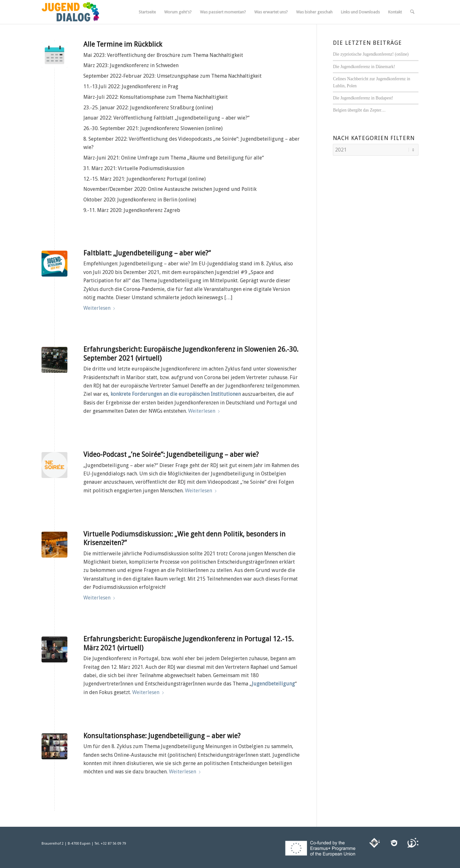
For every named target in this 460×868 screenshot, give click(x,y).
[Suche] (412, 12)
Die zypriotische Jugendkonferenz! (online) (371, 54)
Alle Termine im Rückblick (123, 44)
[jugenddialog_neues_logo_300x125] (70, 12)
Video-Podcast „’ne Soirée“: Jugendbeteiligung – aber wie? (171, 454)
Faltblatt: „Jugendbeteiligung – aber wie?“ (147, 253)
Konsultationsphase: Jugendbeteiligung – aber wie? (162, 736)
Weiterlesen (100, 308)
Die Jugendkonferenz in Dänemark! (364, 67)
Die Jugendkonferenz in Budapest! (363, 98)
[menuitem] (147, 12)
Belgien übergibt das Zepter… (359, 110)
